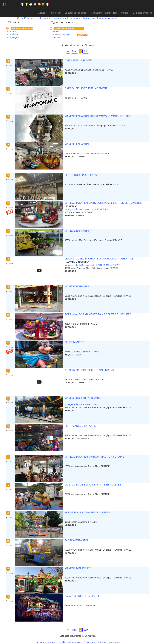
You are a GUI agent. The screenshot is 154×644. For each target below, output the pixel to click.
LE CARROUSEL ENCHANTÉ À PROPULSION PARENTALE (99, 259)
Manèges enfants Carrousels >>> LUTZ (83, 404)
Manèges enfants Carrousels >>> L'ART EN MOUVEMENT (92, 265)
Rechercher (55, 13)
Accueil (42, 13)
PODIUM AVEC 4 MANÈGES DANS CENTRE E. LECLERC (98, 314)
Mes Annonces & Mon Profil (104, 13)
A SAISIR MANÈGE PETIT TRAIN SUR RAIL (90, 370)
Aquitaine (14, 34)
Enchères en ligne (62, 35)
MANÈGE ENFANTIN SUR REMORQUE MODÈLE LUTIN (97, 116)
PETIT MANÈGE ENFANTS (80, 426)
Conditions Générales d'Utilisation (77, 642)
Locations (58, 38)
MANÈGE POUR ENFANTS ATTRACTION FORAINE (94, 457)
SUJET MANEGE (74, 342)
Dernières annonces (142, 13)
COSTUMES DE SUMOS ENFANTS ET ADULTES (93, 485)
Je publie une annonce (76, 13)
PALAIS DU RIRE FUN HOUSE (82, 596)
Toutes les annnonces (22, 28)
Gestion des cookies (110, 642)
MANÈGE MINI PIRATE (78, 568)
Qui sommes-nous (45, 642)
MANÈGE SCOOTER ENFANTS (83, 398)
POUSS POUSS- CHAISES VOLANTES (87, 513)
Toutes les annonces (64, 28)
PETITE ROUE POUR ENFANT (82, 175)
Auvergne (14, 37)
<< (68, 51)
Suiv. (86, 51)
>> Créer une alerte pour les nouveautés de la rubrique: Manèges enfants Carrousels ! (68, 18)
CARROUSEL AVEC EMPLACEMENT (86, 88)
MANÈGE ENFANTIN (77, 144)
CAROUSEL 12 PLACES (79, 60)
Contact (125, 13)
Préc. (75, 51)
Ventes (56, 32)
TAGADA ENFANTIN (76, 540)
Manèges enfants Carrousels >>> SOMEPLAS (86, 209)
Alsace (13, 31)
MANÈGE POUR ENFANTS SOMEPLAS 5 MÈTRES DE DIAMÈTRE (103, 203)
